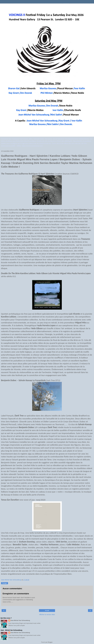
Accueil (47, 611)
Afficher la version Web (47, 615)
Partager (5, 583)
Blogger (50, 642)
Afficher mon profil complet (17, 625)
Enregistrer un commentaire (16, 594)
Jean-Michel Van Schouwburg (20, 620)
